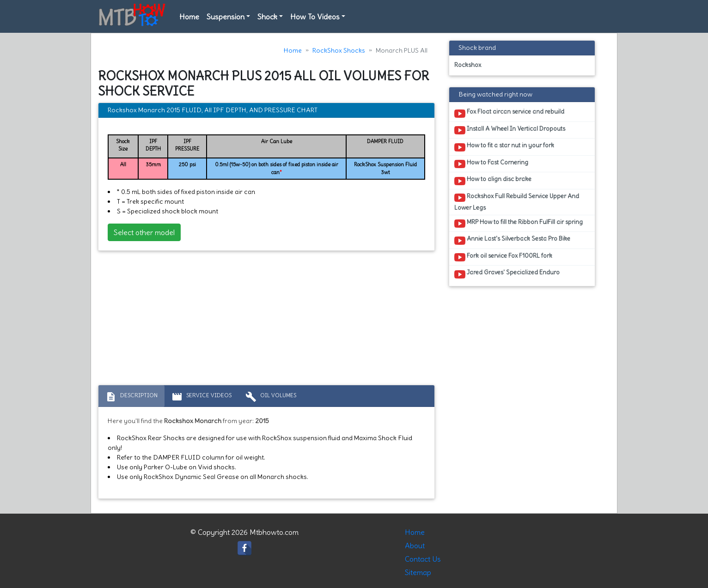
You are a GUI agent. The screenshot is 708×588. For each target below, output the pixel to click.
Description (131, 397)
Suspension (226, 17)
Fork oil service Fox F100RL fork (503, 257)
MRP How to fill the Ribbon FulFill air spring (519, 224)
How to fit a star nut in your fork (504, 147)
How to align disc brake (493, 181)
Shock (267, 17)
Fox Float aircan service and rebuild (509, 113)
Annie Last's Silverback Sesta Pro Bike (512, 240)
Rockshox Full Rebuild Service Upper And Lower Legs (517, 202)
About (415, 546)
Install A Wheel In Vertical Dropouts (510, 130)
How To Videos (315, 17)
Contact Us (423, 559)
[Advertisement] (266, 320)
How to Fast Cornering (491, 164)
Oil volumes (271, 397)
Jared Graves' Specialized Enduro (507, 274)
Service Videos (201, 397)
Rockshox (468, 65)
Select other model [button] (144, 232)
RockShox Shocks (339, 50)
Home (189, 17)
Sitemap (418, 572)
